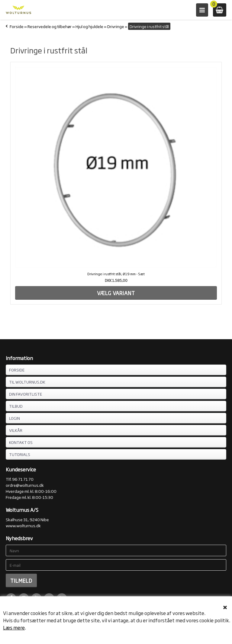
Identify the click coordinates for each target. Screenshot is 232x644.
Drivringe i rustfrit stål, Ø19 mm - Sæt (116, 274)
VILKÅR (16, 430)
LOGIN (14, 418)
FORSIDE (17, 370)
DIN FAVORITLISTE (26, 394)
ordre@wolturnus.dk (25, 485)
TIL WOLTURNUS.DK (27, 382)
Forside (17, 26)
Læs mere (14, 627)
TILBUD (16, 406)
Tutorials (20, 454)
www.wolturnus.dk (23, 525)
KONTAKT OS (21, 442)
